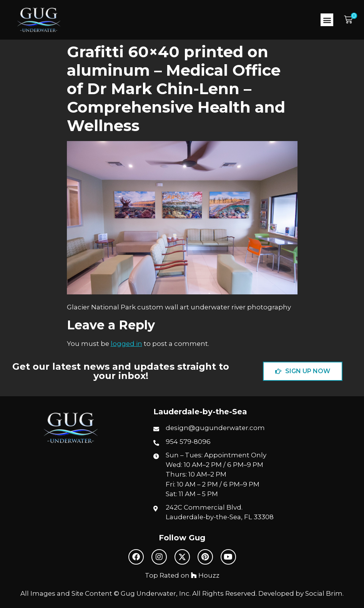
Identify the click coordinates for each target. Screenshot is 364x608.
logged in (126, 344)
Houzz (205, 575)
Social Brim (324, 593)
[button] (327, 20)
